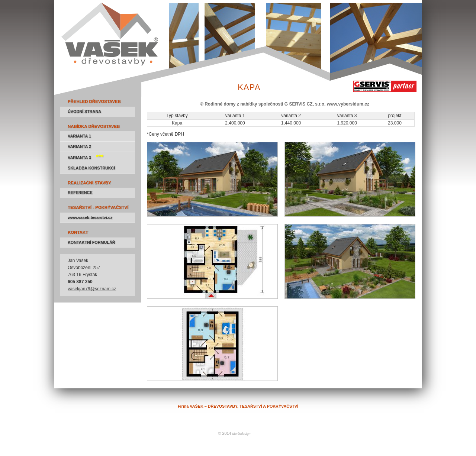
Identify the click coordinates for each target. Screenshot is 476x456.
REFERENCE (80, 193)
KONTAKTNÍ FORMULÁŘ (91, 242)
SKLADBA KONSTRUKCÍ (91, 168)
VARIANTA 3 (86, 157)
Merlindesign (242, 434)
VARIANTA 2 (79, 146)
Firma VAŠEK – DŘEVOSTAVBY (86, 3)
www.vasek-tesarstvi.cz (90, 217)
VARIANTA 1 (79, 136)
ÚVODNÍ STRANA (84, 111)
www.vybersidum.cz (348, 104)
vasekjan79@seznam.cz (92, 289)
